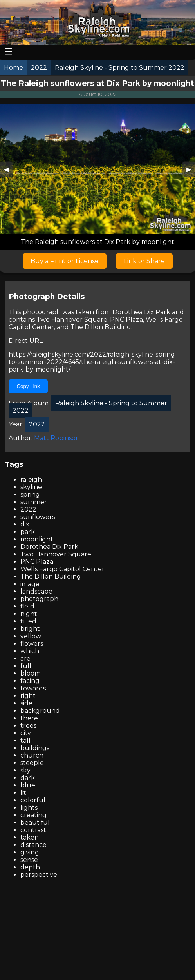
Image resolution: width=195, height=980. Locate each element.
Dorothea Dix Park (141, 312)
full (26, 666)
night (29, 614)
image (30, 584)
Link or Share (144, 261)
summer (34, 502)
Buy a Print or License (65, 261)
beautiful (35, 822)
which (30, 651)
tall (25, 740)
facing (30, 681)
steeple (32, 763)
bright (30, 629)
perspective (39, 875)
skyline (31, 487)
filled (28, 621)
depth (30, 867)
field (27, 606)
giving (30, 852)
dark (28, 778)
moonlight (37, 539)
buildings (35, 748)
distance (33, 845)
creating (33, 815)
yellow (31, 636)
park (28, 532)
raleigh (31, 480)
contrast (33, 830)
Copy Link (28, 386)
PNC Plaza (126, 320)
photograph (39, 599)
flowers (32, 644)
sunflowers (38, 517)
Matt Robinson (57, 438)
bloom (31, 673)
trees (28, 726)
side (26, 703)
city (26, 733)
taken (30, 837)
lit (23, 793)
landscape (36, 591)
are (25, 658)
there (29, 718)
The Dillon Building (101, 327)
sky (25, 770)
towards (33, 688)
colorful (33, 800)
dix (25, 524)
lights (29, 808)
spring (30, 495)
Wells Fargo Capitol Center (62, 569)
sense (29, 860)
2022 (28, 509)
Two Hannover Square (72, 320)
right (28, 696)
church (32, 755)
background (40, 711)
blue (28, 785)
